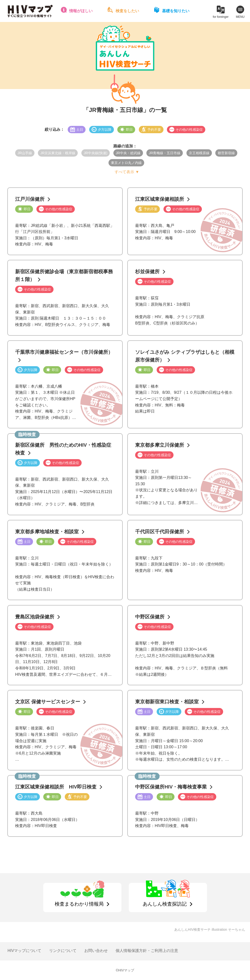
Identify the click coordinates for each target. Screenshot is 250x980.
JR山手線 (25, 153)
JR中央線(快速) (96, 153)
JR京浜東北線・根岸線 (58, 153)
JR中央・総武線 (128, 153)
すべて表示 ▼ (127, 172)
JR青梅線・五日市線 (165, 153)
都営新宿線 (226, 153)
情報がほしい (81, 11)
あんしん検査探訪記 (165, 904)
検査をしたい (127, 11)
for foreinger (221, 17)
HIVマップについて (25, 951)
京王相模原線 (199, 153)
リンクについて (63, 951)
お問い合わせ (96, 951)
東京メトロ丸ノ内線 (126, 163)
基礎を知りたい (176, 11)
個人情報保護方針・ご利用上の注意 (147, 951)
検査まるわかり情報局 (79, 904)
